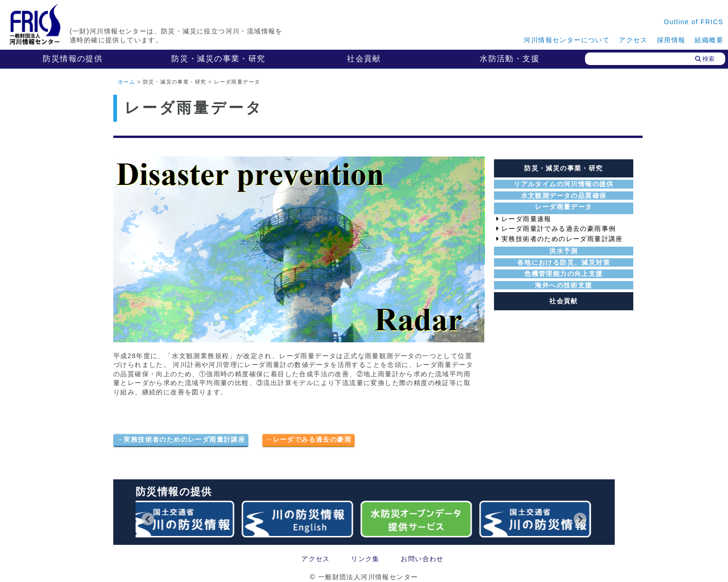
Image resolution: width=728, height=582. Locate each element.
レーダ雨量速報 (526, 219)
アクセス (633, 40)
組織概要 (709, 40)
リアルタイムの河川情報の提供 (564, 184)
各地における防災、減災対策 (564, 262)
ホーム (127, 82)
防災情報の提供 (73, 59)
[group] (180, 519)
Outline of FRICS (694, 22)
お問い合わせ (422, 559)
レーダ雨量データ (563, 207)
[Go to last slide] (148, 519)
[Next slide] (580, 519)
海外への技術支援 (563, 285)
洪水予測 (564, 251)
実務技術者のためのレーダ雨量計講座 (184, 439)
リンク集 (365, 559)
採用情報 (671, 40)
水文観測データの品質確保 (564, 196)
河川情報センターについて (567, 40)
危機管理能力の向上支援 (563, 274)
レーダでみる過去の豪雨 (312, 439)
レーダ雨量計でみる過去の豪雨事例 (559, 229)
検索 (705, 59)
